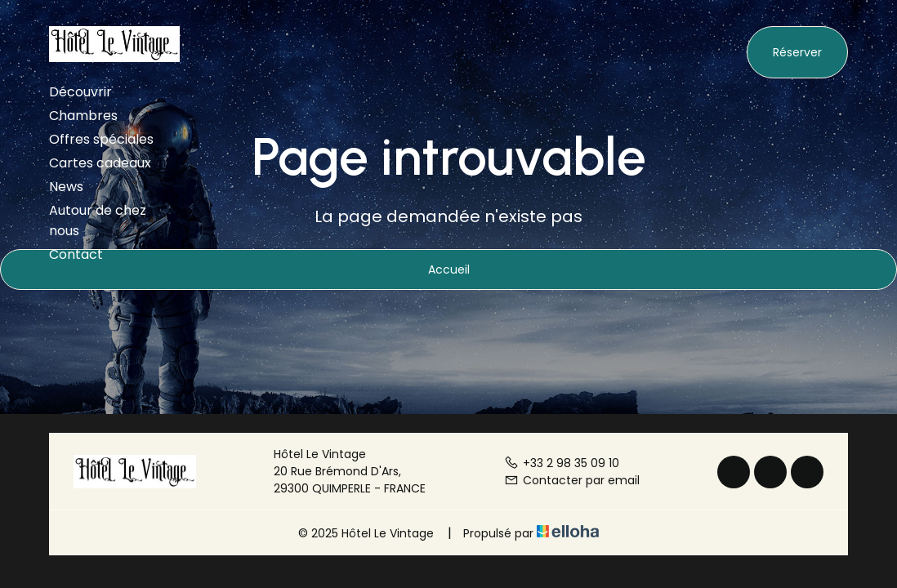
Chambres (83, 116)
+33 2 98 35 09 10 (562, 463)
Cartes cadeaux (100, 163)
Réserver (797, 52)
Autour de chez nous (98, 220)
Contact (76, 254)
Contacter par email (572, 480)
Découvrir (80, 92)
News (66, 187)
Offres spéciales (101, 139)
